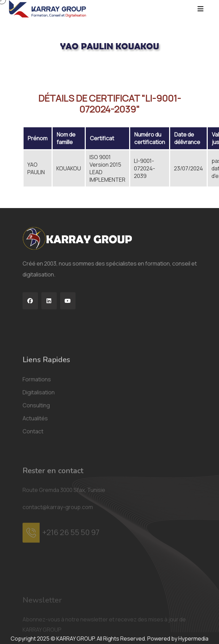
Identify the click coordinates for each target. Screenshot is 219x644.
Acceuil (31, 69)
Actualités (35, 478)
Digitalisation (39, 452)
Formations (37, 439)
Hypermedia (193, 639)
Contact (33, 491)
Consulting (36, 465)
